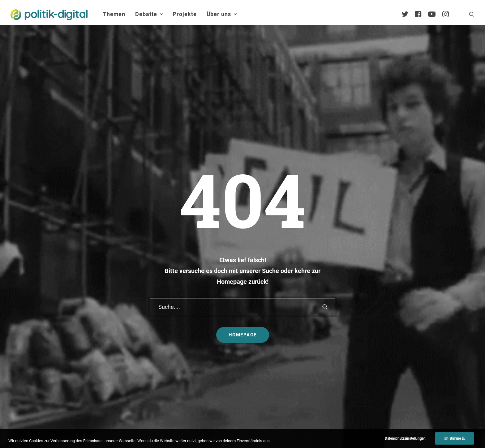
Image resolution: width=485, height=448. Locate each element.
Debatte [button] (149, 14)
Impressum (215, 431)
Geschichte (407, 373)
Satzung (404, 363)
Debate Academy (196, 303)
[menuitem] (114, 14)
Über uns (222, 14)
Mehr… (256, 358)
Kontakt (184, 431)
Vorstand (405, 354)
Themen (114, 14)
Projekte (185, 14)
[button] (472, 14)
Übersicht (405, 305)
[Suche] (242, 194)
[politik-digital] (49, 15)
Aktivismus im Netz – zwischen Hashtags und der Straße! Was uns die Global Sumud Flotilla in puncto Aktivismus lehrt (277, 333)
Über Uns (402, 285)
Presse (302, 431)
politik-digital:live (196, 313)
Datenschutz (251, 431)
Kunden (327, 340)
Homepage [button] (243, 222)
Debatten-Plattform (339, 303)
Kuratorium (407, 344)
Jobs (280, 431)
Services (404, 315)
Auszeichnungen (413, 383)
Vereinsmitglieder (414, 334)
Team (401, 324)
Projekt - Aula (333, 330)
